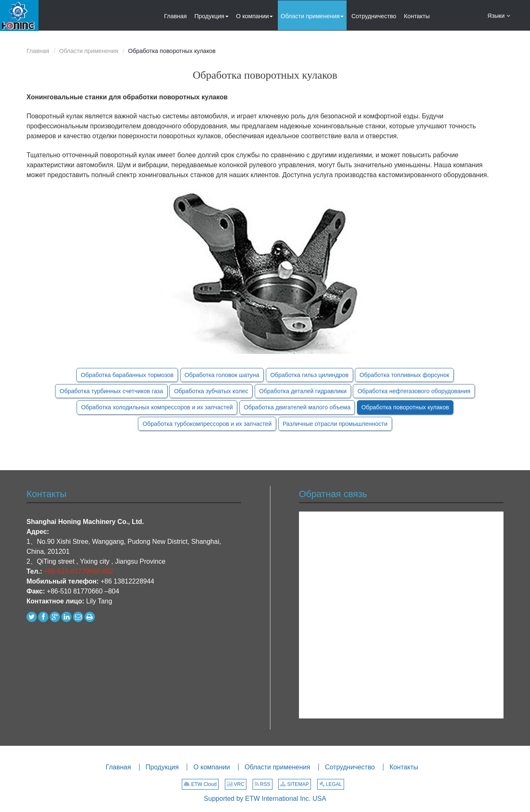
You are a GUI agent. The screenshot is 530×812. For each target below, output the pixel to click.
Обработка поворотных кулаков (405, 407)
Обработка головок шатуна (222, 375)
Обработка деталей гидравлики (303, 391)
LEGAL (331, 784)
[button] (212, 15)
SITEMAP (295, 784)
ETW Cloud (200, 784)
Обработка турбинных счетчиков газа (111, 391)
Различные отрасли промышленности (335, 424)
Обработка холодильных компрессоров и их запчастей (157, 407)
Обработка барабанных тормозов (127, 375)
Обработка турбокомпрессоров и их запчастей (207, 424)
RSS (263, 784)
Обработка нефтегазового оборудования (414, 391)
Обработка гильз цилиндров (310, 375)
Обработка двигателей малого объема (297, 407)
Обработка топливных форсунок (404, 375)
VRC (236, 784)
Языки (499, 15)
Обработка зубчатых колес (211, 391)
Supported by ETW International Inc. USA (265, 799)
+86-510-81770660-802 (79, 571)
